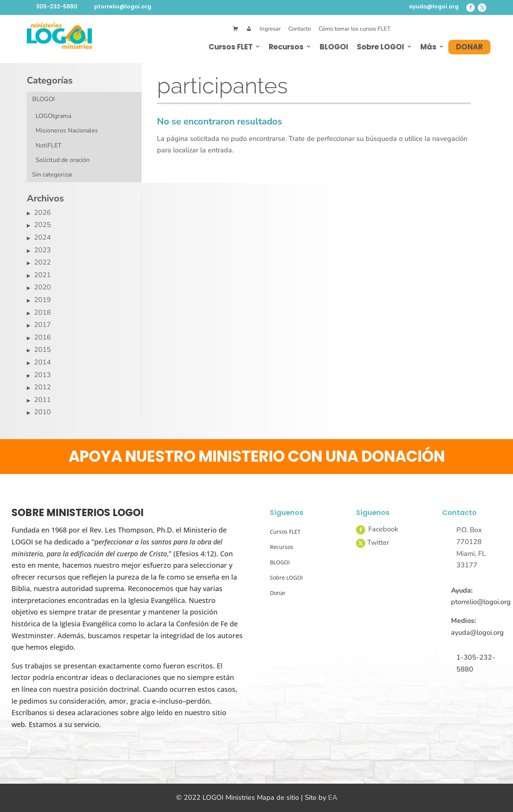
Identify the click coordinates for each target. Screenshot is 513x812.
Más (428, 47)
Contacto (300, 29)
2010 (42, 412)
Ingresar (270, 29)
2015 (42, 350)
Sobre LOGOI (381, 47)
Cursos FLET (231, 47)
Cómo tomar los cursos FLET (355, 29)
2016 (42, 337)
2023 (42, 250)
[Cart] (236, 29)
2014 (42, 362)
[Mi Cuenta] (249, 29)
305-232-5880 (57, 7)
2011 (42, 400)
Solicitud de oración (63, 160)
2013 (42, 375)
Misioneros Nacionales (67, 131)
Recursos (286, 47)
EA (333, 797)
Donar (469, 47)
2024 (42, 237)
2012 (42, 387)
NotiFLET (49, 145)
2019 (42, 300)
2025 (42, 225)
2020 (42, 287)
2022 (42, 262)
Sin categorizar (52, 175)
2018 (42, 312)
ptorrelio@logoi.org (123, 7)
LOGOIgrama (53, 116)
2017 (42, 325)
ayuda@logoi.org (434, 7)
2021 (42, 275)
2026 (42, 212)
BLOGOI (334, 47)
